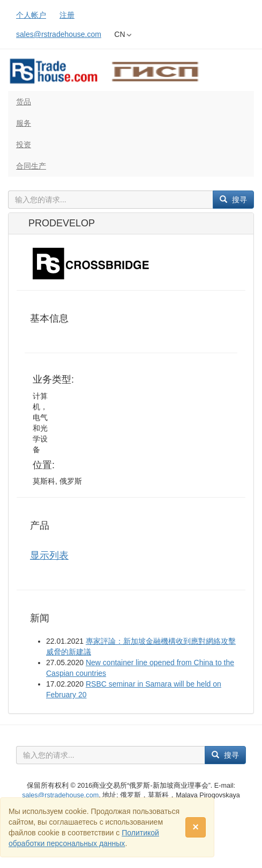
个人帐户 (31, 15)
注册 (67, 15)
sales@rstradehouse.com (59, 34)
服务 (24, 123)
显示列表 (49, 555)
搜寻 (233, 200)
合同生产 (31, 166)
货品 (24, 102)
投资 (24, 144)
